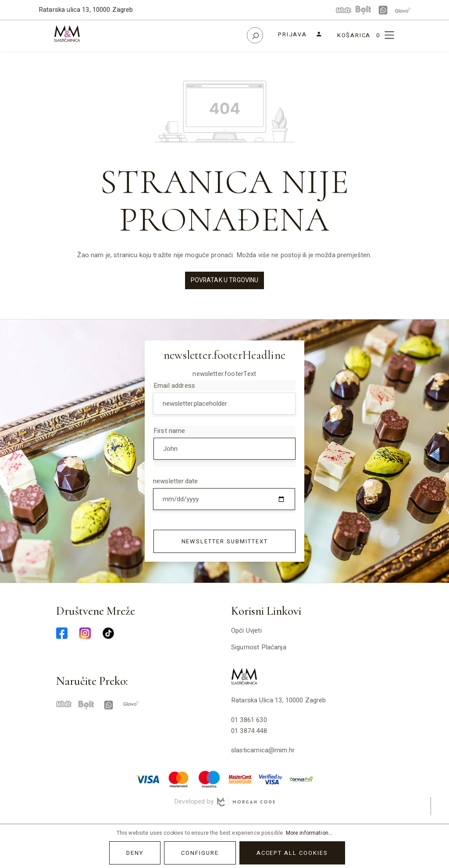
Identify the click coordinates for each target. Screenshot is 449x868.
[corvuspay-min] (301, 779)
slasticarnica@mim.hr (263, 750)
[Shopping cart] (358, 35)
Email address (174, 386)
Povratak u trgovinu (225, 280)
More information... (309, 833)
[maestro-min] (209, 779)
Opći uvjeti (246, 631)
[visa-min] (148, 779)
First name (169, 431)
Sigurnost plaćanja (259, 647)
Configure (200, 853)
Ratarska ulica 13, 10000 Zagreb (86, 10)
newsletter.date (175, 481)
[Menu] (389, 35)
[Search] (255, 35)
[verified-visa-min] (271, 779)
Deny (135, 853)
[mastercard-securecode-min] (240, 779)
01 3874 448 (249, 731)
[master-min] (178, 779)
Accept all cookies (292, 853)
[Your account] (300, 34)
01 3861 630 (249, 720)
